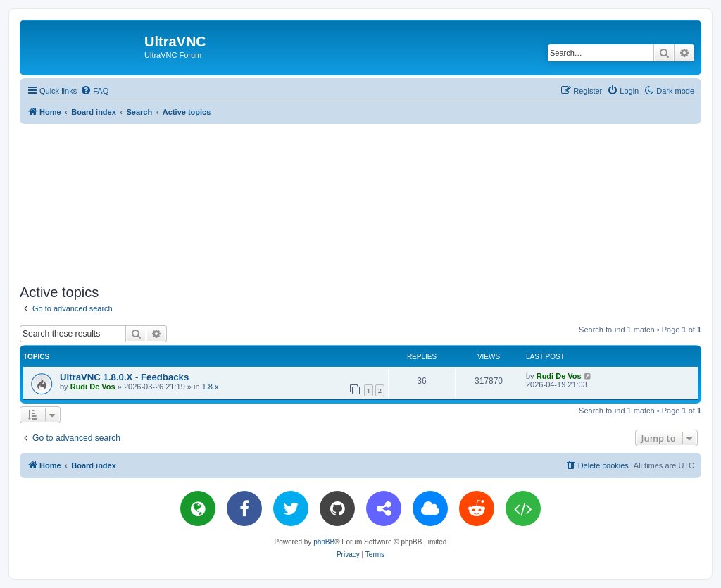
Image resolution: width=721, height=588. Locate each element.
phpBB (324, 542)
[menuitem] (94, 91)
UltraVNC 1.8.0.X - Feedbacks (124, 377)
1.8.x (211, 387)
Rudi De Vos (93, 387)
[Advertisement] (360, 201)
